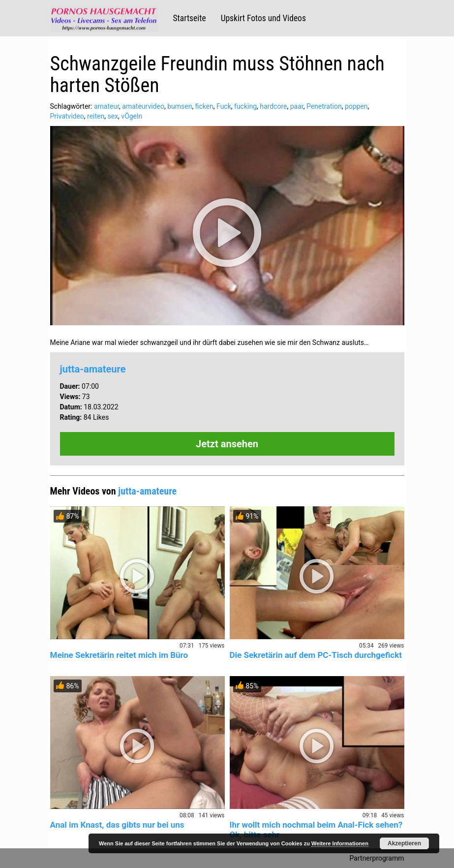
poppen (356, 106)
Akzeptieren (404, 843)
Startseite (190, 18)
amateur (106, 106)
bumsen (180, 106)
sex (113, 116)
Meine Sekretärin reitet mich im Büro (119, 655)
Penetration (324, 106)
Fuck (224, 106)
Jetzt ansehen (227, 444)
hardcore (273, 106)
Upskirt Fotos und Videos (263, 18)
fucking (245, 106)
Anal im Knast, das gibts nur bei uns (117, 825)
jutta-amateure (93, 369)
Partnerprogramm (377, 858)
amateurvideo (143, 106)
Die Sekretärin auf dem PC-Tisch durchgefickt (316, 655)
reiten (96, 116)
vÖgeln (132, 116)
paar (297, 106)
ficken (204, 106)
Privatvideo (67, 116)
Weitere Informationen (340, 843)
